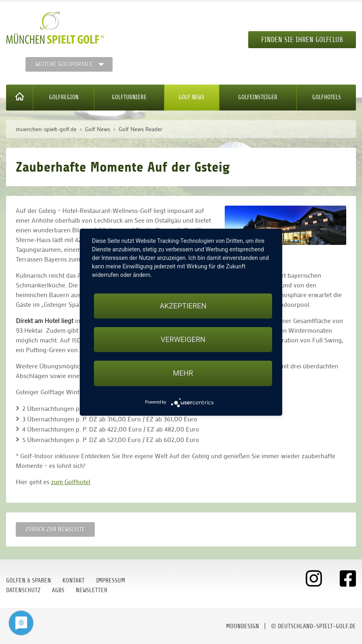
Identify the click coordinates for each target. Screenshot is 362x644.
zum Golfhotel (71, 481)
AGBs (58, 590)
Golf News (192, 97)
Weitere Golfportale (64, 64)
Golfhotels (327, 97)
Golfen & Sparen (29, 580)
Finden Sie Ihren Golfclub (302, 40)
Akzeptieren (183, 306)
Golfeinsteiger (258, 97)
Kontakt (73, 580)
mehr (183, 373)
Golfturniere (129, 97)
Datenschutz (23, 590)
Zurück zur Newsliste (55, 529)
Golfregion (64, 97)
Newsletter (92, 590)
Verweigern (183, 339)
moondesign (243, 626)
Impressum (111, 580)
